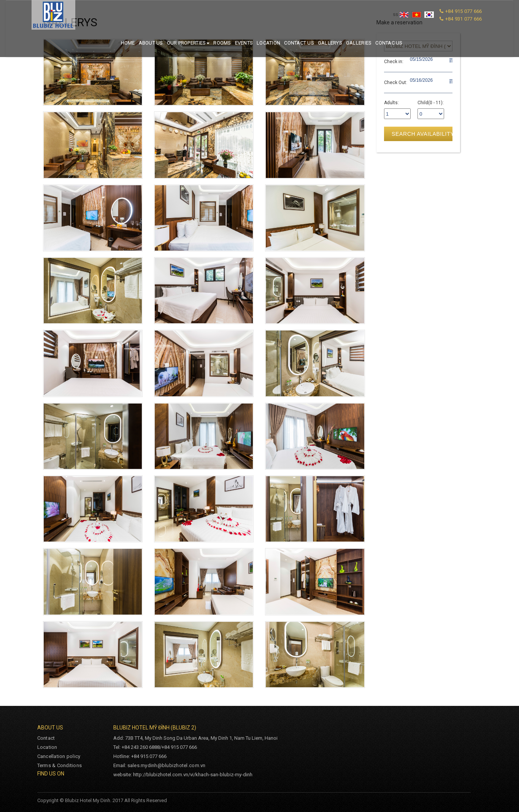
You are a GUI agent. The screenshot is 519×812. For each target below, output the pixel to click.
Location (268, 43)
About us (151, 43)
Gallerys (330, 43)
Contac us (389, 43)
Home (128, 43)
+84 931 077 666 (464, 19)
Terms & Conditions (60, 765)
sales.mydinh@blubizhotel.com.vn (167, 765)
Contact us (299, 43)
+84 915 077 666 (464, 11)
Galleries (359, 43)
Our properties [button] (188, 43)
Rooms (222, 43)
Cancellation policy (59, 756)
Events (244, 43)
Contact (46, 738)
